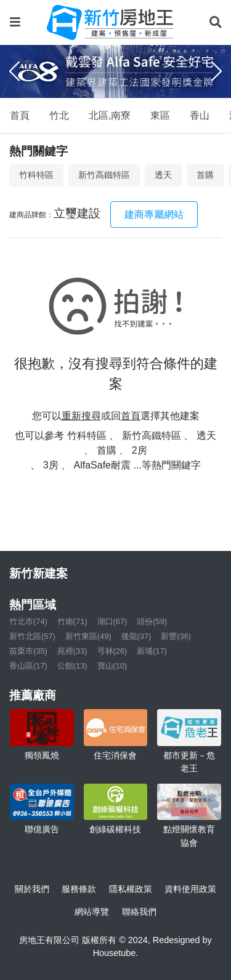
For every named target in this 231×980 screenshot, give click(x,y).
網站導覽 (92, 912)
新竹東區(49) (88, 636)
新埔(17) (152, 651)
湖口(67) (112, 621)
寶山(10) (112, 666)
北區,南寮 (110, 115)
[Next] (217, 71)
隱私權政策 (131, 889)
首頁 (20, 115)
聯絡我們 (139, 912)
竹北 (59, 115)
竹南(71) (72, 621)
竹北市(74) (28, 621)
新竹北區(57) (32, 636)
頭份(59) (152, 621)
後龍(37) (136, 636)
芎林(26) (112, 651)
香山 (200, 115)
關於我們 (32, 889)
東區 (160, 115)
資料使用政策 (190, 889)
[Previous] (14, 71)
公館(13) (72, 666)
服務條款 (79, 889)
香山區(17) (28, 666)
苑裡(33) (72, 651)
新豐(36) (176, 636)
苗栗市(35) (28, 651)
